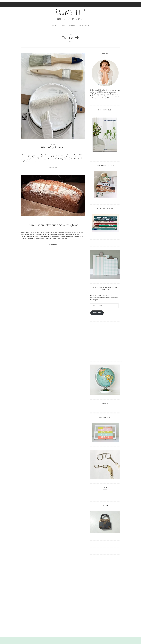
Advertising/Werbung (51, 222)
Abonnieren (97, 313)
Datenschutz (84, 25)
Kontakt (62, 25)
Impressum (72, 25)
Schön (53, 144)
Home (54, 25)
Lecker (61, 222)
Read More (53, 167)
